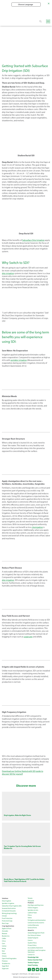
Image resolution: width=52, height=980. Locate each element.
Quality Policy (32, 943)
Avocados (5, 931)
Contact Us (31, 955)
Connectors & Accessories (36, 923)
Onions (4, 956)
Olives (4, 954)
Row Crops (5, 923)
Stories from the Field (35, 960)
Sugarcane (5, 969)
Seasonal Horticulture (9, 908)
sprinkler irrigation (19, 360)
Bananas (5, 934)
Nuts (3, 951)
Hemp (4, 949)
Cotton (4, 946)
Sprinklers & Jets (33, 910)
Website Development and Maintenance (26, 977)
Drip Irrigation (7, 901)
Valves (30, 918)
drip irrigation (8, 273)
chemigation (37, 527)
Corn (3, 944)
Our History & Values (34, 935)
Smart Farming (33, 965)
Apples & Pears (7, 929)
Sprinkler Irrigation (8, 903)
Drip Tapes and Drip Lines (36, 905)
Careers (30, 940)
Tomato (30, 898)
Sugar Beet (5, 966)
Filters (30, 915)
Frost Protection (7, 918)
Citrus (4, 941)
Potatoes (5, 961)
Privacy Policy (32, 945)
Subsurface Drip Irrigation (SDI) (12, 906)
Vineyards (31, 901)
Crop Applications (8, 926)
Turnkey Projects (33, 963)
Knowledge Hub (33, 957)
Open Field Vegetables (9, 959)
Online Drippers (33, 908)
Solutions (5, 898)
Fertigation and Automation (37, 920)
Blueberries (6, 936)
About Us (31, 930)
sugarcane (28, 637)
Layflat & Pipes (32, 913)
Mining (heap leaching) (9, 913)
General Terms (32, 928)
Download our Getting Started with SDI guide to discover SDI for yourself (23, 773)
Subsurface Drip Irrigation (33, 240)
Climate (4, 916)
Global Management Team (36, 933)
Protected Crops (7, 921)
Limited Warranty (33, 925)
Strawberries (6, 964)
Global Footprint (33, 938)
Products (31, 903)
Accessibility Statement (35, 948)
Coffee (4, 939)
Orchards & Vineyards (9, 911)
